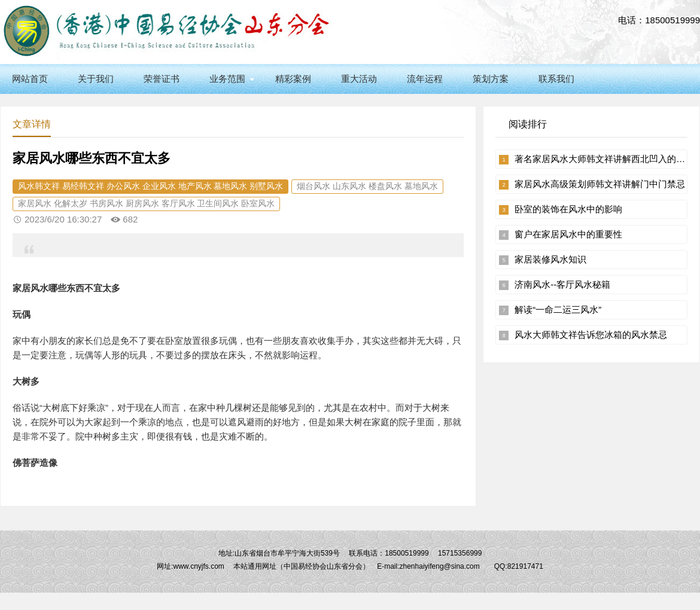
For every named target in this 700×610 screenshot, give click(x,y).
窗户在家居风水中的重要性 (568, 234)
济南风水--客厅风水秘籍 (562, 284)
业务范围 (227, 79)
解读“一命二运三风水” (558, 309)
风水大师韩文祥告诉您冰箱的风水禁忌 (591, 335)
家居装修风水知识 (550, 259)
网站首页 (30, 79)
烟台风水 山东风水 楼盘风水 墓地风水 (367, 186)
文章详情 (32, 124)
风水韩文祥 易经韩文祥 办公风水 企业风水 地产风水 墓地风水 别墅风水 (150, 186)
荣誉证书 (162, 79)
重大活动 (359, 79)
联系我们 (556, 79)
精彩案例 (293, 79)
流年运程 (425, 79)
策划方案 (491, 79)
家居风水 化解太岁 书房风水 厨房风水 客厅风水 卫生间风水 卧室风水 (146, 203)
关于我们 (96, 79)
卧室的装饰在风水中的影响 (568, 209)
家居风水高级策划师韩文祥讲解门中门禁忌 (600, 184)
